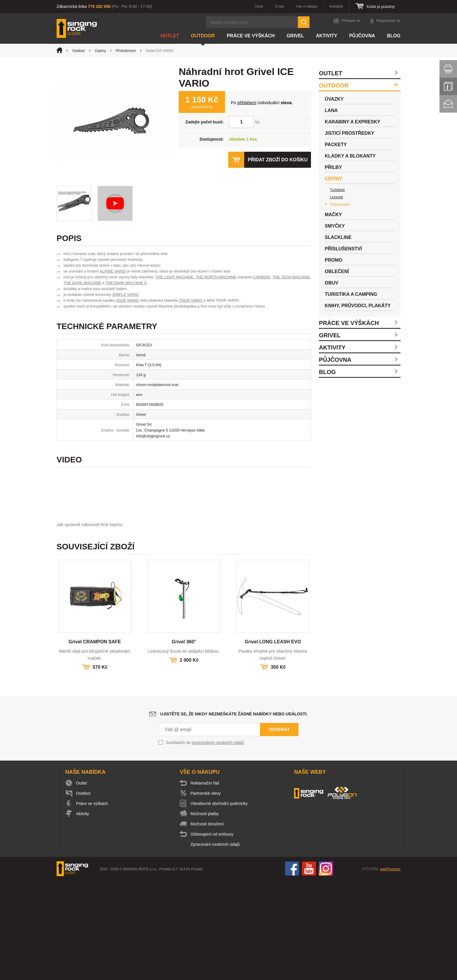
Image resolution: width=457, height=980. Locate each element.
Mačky (333, 215)
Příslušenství (126, 51)
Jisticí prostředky (349, 133)
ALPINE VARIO (113, 271)
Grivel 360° (184, 741)
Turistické (337, 190)
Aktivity (327, 36)
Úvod (259, 6)
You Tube (309, 968)
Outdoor (203, 36)
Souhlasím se (205, 842)
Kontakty (336, 6)
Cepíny (100, 51)
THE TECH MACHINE (291, 277)
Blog (394, 36)
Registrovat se (388, 21)
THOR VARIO (191, 300)
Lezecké (336, 197)
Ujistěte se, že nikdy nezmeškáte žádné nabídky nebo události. (234, 813)
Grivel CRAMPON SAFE (95, 741)
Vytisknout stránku (448, 69)
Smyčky (335, 226)
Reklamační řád (205, 883)
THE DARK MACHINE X (126, 283)
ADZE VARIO (127, 300)
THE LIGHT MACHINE (174, 277)
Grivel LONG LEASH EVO (273, 741)
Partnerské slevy (206, 893)
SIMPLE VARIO (125, 295)
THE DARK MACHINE (82, 283)
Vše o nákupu (307, 6)
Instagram (326, 968)
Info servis (448, 86)
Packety (336, 145)
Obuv (331, 283)
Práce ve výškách (251, 36)
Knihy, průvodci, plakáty (358, 306)
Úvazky (334, 99)
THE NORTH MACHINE (216, 277)
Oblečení (337, 271)
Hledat (304, 22)
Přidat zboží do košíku (277, 160)
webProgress (390, 969)
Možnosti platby (205, 913)
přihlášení (247, 103)
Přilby (333, 167)
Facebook (292, 968)
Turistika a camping (351, 294)
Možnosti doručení (208, 923)
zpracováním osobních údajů (218, 842)
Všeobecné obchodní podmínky (219, 903)
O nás (280, 6)
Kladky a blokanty (350, 156)
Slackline (338, 237)
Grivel (295, 36)
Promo (333, 260)
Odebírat (279, 829)
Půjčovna (362, 36)
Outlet (170, 36)
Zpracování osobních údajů (216, 944)
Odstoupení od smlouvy (212, 934)
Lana (331, 110)
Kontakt (448, 104)
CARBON (261, 277)
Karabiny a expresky (353, 122)
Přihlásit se (351, 21)
